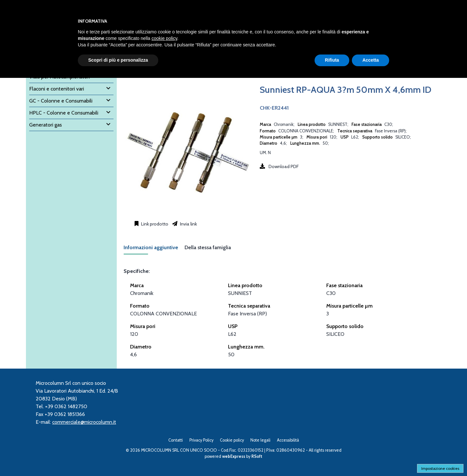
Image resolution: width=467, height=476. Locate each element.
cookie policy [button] (164, 38)
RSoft (257, 456)
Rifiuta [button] (332, 60)
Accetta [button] (371, 60)
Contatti (176, 440)
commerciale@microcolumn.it (84, 422)
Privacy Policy (201, 440)
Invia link (188, 224)
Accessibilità (288, 440)
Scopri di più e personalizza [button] (118, 60)
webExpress (234, 456)
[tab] (154, 249)
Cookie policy (232, 440)
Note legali (260, 440)
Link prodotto (154, 224)
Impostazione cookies (440, 468)
